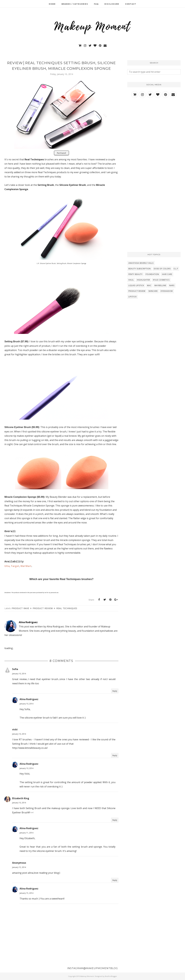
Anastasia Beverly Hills (141, 263)
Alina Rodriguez (29, 699)
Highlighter (143, 280)
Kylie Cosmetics (161, 280)
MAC (149, 285)
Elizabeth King (21, 798)
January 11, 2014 (26, 833)
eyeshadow (167, 291)
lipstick (133, 297)
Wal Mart (26, 566)
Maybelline (160, 285)
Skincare (153, 291)
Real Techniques (67, 608)
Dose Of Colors (162, 269)
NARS (172, 285)
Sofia (15, 669)
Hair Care (167, 274)
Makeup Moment (87, 976)
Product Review (43, 608)
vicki (15, 729)
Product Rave (20, 608)
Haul (131, 280)
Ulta (7, 566)
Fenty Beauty (135, 274)
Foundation (152, 274)
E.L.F (176, 269)
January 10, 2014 (19, 674)
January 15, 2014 (19, 867)
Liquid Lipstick (136, 285)
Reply (115, 691)
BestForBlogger (111, 976)
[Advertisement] (154, 127)
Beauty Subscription (140, 269)
